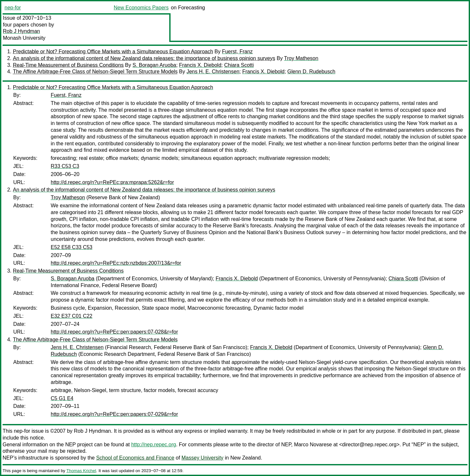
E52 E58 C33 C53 (72, 247)
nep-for (13, 8)
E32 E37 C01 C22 (72, 316)
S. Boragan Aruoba (154, 65)
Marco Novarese (313, 445)
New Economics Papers (141, 8)
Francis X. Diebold (200, 65)
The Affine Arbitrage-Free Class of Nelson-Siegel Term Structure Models (95, 72)
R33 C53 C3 (65, 166)
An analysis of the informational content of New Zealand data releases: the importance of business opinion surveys (144, 58)
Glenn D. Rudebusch (312, 72)
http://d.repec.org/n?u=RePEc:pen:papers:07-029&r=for (114, 414)
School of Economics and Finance (135, 458)
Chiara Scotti (239, 65)
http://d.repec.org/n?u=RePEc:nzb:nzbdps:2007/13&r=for (116, 263)
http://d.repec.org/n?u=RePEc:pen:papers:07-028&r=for (114, 332)
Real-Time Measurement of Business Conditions (68, 65)
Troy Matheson (301, 58)
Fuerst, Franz (237, 52)
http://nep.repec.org (154, 445)
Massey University (203, 458)
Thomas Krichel (81, 471)
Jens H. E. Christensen (213, 72)
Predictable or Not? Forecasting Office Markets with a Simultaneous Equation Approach (113, 52)
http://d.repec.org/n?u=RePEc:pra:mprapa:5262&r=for (112, 182)
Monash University (24, 38)
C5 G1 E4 (62, 398)
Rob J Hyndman (21, 31)
